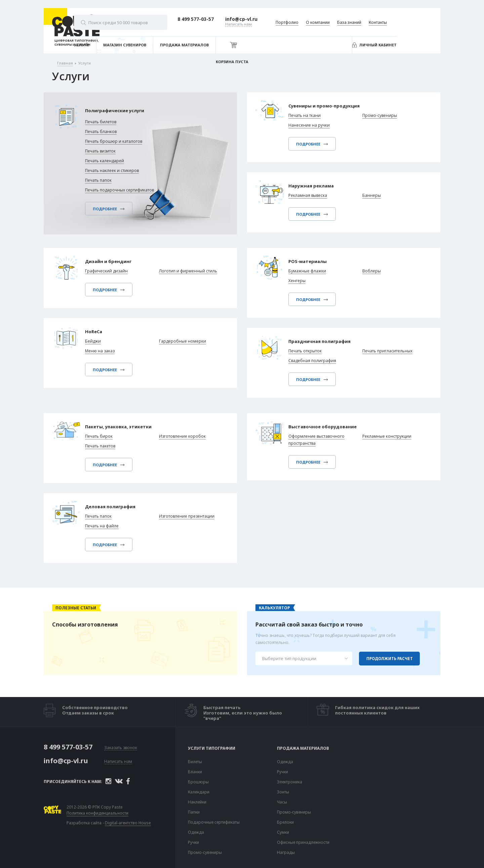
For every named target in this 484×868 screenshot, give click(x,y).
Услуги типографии (212, 748)
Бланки (195, 772)
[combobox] (304, 658)
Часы (282, 802)
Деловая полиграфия (114, 508)
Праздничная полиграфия (324, 343)
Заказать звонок (121, 747)
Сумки (283, 832)
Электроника (290, 782)
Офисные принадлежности (303, 842)
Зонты (283, 792)
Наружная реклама (314, 187)
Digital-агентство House (139, 823)
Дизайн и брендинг (111, 262)
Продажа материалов (303, 748)
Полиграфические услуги (125, 112)
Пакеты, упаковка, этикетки (123, 427)
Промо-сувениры (205, 853)
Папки (194, 812)
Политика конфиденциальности (108, 814)
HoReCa (95, 333)
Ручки (193, 842)
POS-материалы (310, 262)
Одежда (196, 832)
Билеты (195, 762)
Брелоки (285, 822)
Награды (286, 853)
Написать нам (118, 761)
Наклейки (197, 802)
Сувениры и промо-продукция (330, 106)
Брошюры (198, 782)
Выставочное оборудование (327, 427)
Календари (199, 792)
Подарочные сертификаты (214, 822)
